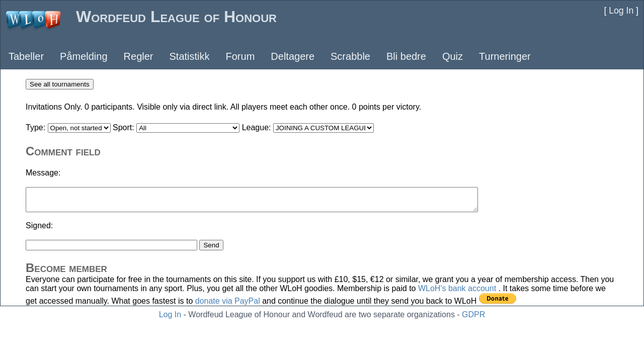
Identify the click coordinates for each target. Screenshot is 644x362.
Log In (170, 314)
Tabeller (26, 56)
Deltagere (293, 56)
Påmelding (84, 56)
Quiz (453, 56)
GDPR (473, 314)
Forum (240, 56)
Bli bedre (406, 56)
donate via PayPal (228, 301)
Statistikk (189, 56)
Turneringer (505, 56)
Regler (139, 56)
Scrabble (350, 56)
